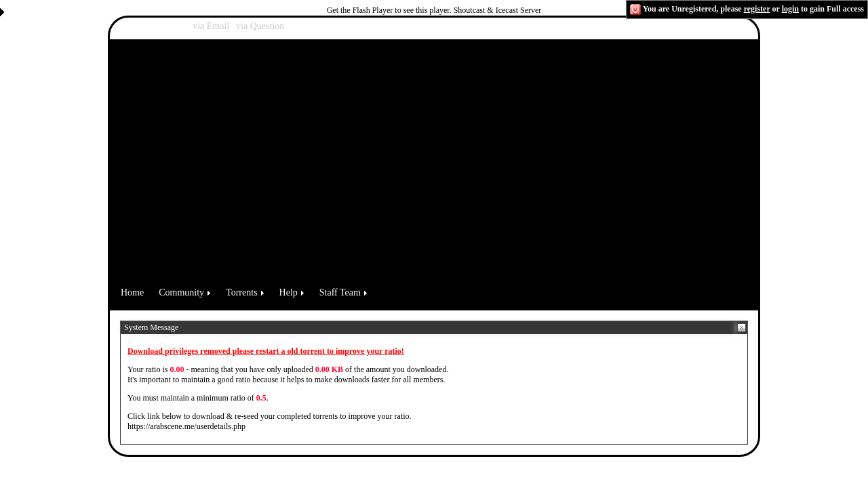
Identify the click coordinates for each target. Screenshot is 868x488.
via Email (211, 26)
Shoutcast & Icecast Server (498, 10)
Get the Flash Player (360, 10)
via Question (260, 26)
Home (132, 292)
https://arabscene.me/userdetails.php (186, 426)
